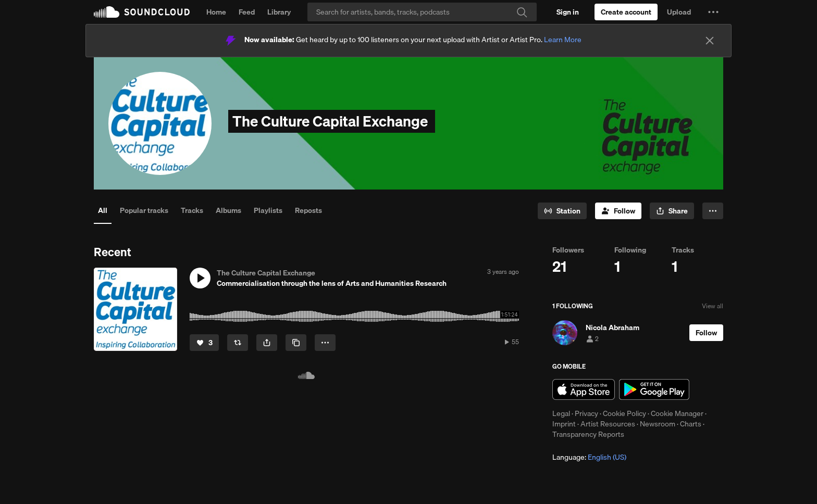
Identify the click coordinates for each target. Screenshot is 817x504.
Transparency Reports (588, 434)
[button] (713, 12)
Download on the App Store (584, 389)
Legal (561, 413)
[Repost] (238, 343)
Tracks (192, 210)
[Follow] (618, 211)
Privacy (586, 413)
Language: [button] (589, 457)
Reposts (308, 210)
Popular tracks (144, 210)
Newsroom (658, 424)
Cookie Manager (677, 413)
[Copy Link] (296, 343)
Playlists (268, 210)
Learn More (563, 40)
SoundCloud (142, 12)
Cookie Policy (624, 413)
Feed (247, 12)
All (103, 210)
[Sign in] (568, 12)
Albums (228, 210)
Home (216, 12)
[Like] (204, 343)
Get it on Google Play (654, 389)
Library (279, 12)
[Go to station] (562, 211)
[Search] (422, 12)
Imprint (564, 424)
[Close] (710, 41)
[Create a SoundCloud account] (626, 12)
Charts (691, 424)
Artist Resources (608, 424)
